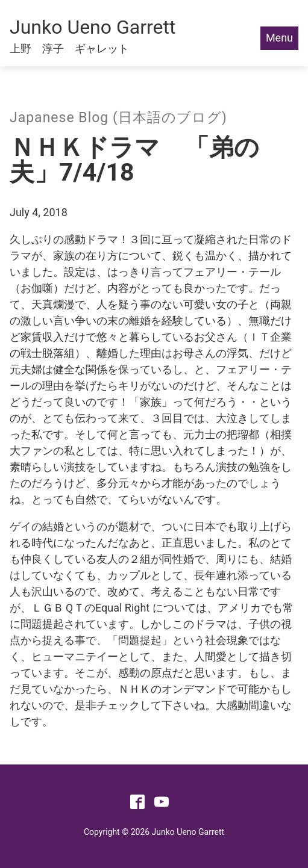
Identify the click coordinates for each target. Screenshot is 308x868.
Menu (279, 38)
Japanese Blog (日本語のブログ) (118, 118)
